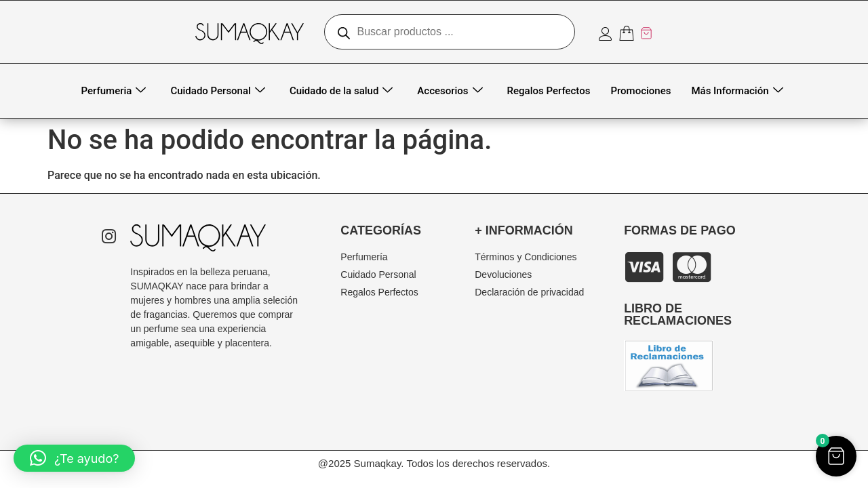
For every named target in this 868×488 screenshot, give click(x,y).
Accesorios (450, 91)
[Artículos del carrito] (636, 33)
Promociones (640, 91)
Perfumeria (114, 91)
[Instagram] (108, 238)
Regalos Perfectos (549, 91)
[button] (74, 458)
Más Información (737, 91)
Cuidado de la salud (341, 91)
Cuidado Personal (218, 91)
